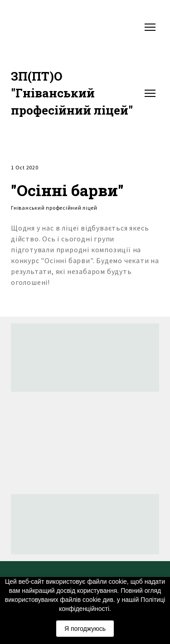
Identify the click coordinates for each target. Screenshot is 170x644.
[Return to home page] (76, 93)
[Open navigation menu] (150, 27)
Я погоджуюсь (85, 629)
